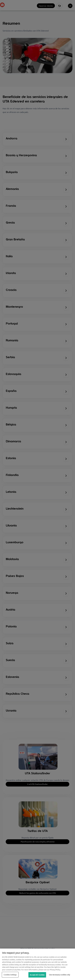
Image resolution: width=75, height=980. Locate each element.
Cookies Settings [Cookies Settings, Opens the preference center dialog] (10, 975)
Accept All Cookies (37, 975)
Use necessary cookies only (59, 975)
